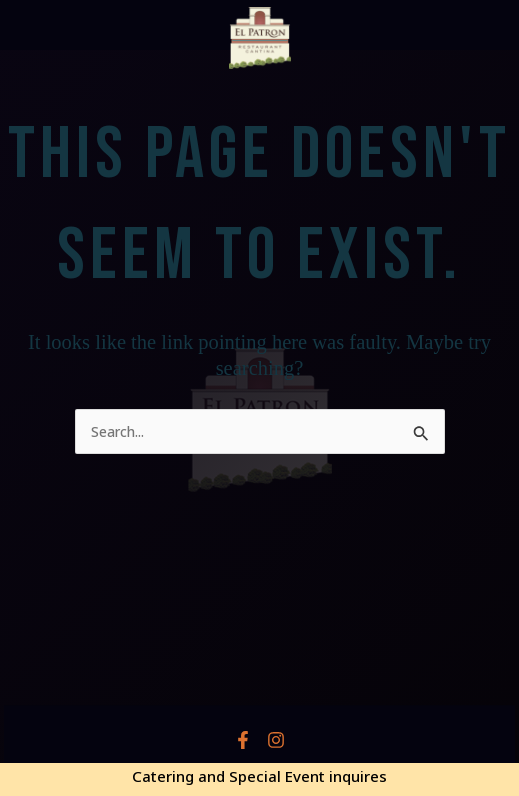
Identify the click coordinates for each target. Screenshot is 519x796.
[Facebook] (243, 740)
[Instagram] (276, 740)
